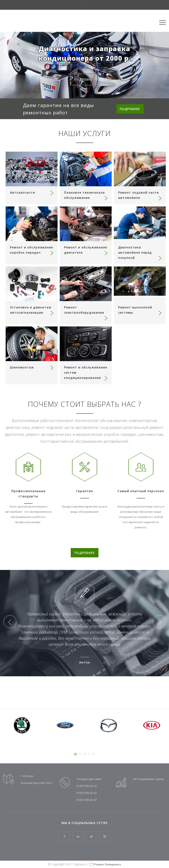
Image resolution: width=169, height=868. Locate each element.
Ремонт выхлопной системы (140, 310)
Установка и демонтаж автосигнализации (32, 310)
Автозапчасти (32, 193)
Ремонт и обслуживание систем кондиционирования (86, 373)
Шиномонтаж (32, 367)
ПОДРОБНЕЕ (130, 109)
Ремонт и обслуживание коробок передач (32, 250)
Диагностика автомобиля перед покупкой (140, 253)
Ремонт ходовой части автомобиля (140, 195)
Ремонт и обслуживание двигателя (86, 250)
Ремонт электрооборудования (86, 313)
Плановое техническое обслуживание (86, 195)
